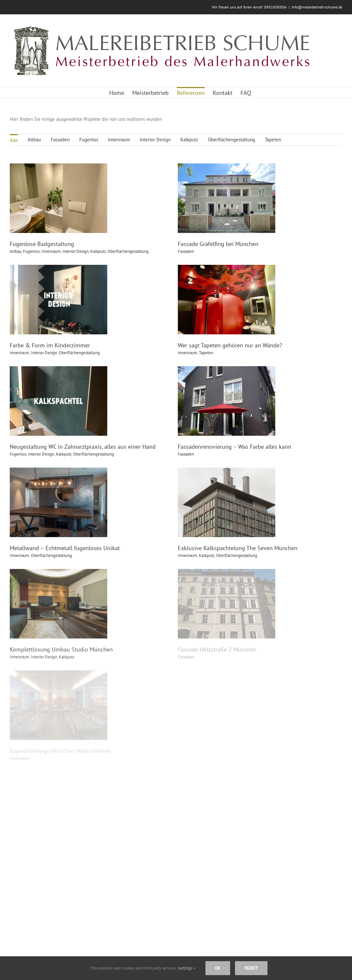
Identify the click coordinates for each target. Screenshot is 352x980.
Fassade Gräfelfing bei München (205, 244)
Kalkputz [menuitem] (189, 140)
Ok (218, 968)
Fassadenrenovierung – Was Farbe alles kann (221, 431)
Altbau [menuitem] (34, 140)
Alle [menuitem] (14, 140)
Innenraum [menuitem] (119, 140)
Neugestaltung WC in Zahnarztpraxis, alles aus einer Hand (83, 431)
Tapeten (220, 336)
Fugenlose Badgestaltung (42, 244)
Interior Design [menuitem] (155, 140)
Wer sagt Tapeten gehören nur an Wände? (244, 329)
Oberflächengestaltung (106, 336)
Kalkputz (220, 523)
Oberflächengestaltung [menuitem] (232, 140)
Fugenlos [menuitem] (89, 140)
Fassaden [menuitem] (60, 140)
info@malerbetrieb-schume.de (317, 7)
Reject (251, 968)
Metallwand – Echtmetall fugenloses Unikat (91, 516)
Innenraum (46, 336)
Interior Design (71, 336)
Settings (187, 968)
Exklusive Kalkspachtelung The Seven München (251, 516)
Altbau (16, 251)
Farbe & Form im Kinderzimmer (77, 329)
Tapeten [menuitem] (273, 140)
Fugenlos (31, 251)
